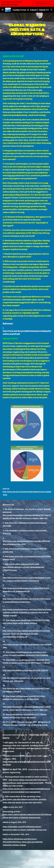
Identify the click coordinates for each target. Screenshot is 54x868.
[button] (3, 10)
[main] (27, 29)
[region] (27, 3)
